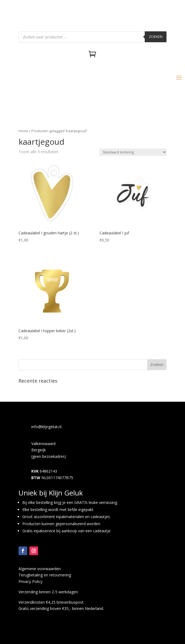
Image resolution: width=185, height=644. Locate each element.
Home (23, 131)
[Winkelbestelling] (133, 152)
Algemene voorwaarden (40, 569)
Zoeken (156, 37)
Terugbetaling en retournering (45, 575)
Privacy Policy (30, 581)
